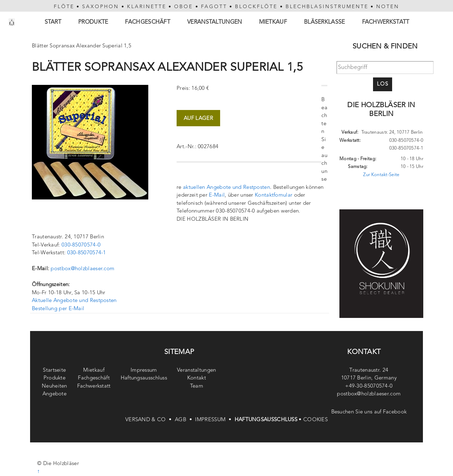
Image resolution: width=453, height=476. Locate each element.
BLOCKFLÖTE (256, 7)
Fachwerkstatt (386, 22)
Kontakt (197, 378)
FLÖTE (64, 7)
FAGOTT (214, 7)
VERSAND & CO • (150, 420)
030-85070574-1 (87, 253)
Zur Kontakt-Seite (381, 175)
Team (197, 386)
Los (383, 84)
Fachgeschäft (148, 22)
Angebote (55, 394)
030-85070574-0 (81, 245)
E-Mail (217, 195)
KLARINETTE (147, 7)
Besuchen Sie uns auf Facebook (369, 412)
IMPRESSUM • (215, 420)
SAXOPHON (101, 7)
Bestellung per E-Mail (58, 309)
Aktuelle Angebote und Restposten (74, 301)
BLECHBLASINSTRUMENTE (327, 7)
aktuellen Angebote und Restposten (226, 188)
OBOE (184, 7)
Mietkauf (273, 22)
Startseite (54, 370)
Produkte (93, 22)
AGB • (185, 420)
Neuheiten (55, 386)
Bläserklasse (325, 22)
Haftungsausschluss (144, 378)
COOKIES (316, 420)
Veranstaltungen (215, 22)
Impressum (144, 370)
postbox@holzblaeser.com (82, 269)
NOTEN (388, 7)
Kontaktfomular (274, 195)
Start (53, 22)
